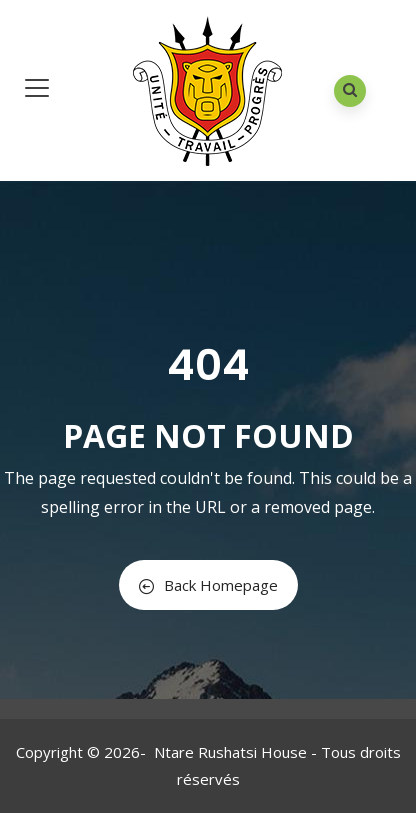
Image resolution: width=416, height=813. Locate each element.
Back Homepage (208, 585)
